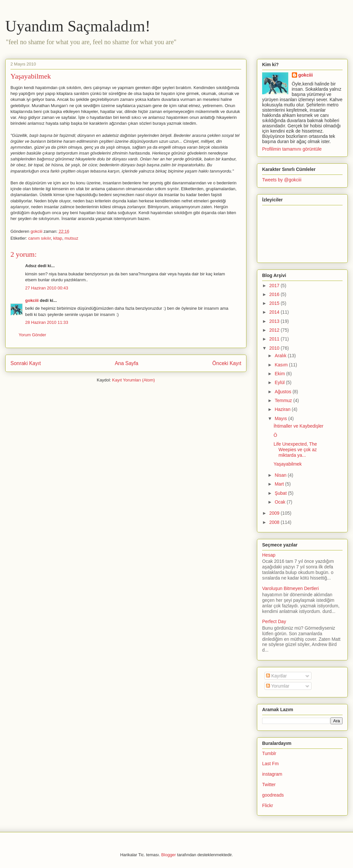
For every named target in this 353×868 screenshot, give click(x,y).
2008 (275, 522)
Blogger (168, 855)
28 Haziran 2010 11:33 (47, 322)
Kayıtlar (276, 676)
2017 (275, 286)
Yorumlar (278, 686)
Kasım (282, 365)
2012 (275, 330)
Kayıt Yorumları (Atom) (134, 380)
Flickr (268, 805)
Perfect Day (274, 621)
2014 (275, 312)
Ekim (280, 374)
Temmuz (284, 400)
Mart (280, 484)
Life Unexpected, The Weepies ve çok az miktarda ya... (295, 450)
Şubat (281, 493)
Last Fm (270, 764)
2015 (275, 303)
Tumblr (269, 753)
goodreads (273, 795)
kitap (58, 238)
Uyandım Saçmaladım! (78, 26)
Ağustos (283, 392)
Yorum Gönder (32, 335)
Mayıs (281, 418)
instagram (272, 774)
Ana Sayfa (126, 363)
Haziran (283, 409)
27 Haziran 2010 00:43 (47, 288)
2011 (275, 339)
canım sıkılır (39, 238)
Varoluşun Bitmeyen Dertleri (290, 588)
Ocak (281, 502)
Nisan (281, 475)
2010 (275, 348)
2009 (275, 513)
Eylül (280, 382)
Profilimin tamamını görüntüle (292, 149)
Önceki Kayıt (227, 363)
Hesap (269, 555)
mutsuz (71, 238)
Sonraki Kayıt (26, 363)
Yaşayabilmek (288, 464)
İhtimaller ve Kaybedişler (299, 426)
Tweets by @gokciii (282, 180)
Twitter (269, 785)
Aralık (281, 356)
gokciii (32, 300)
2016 (275, 294)
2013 (275, 321)
